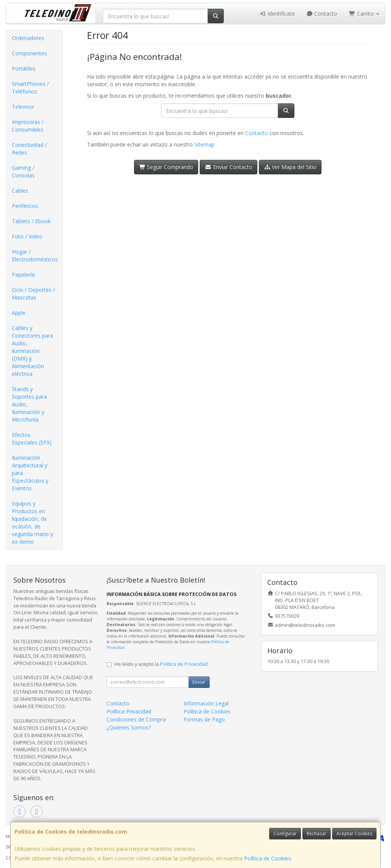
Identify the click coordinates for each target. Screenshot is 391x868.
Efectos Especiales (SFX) (32, 439)
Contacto (322, 14)
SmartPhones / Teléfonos (30, 88)
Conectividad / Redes (29, 149)
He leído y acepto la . (162, 664)
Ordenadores (28, 38)
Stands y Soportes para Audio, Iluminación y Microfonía (29, 404)
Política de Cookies (267, 858)
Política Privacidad (129, 711)
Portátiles (24, 68)
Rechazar (317, 833)
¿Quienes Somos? (129, 727)
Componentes (29, 53)
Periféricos (25, 206)
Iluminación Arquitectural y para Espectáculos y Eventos (30, 473)
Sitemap (204, 144)
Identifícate (277, 14)
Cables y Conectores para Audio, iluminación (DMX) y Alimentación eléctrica (32, 351)
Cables (20, 191)
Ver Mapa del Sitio (290, 167)
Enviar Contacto (229, 167)
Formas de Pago (204, 719)
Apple (19, 313)
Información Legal (206, 703)
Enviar (199, 682)
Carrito (364, 14)
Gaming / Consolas (23, 172)
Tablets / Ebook (31, 221)
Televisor (23, 107)
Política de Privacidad (184, 664)
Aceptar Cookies (354, 833)
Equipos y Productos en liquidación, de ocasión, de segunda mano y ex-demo (32, 523)
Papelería (23, 275)
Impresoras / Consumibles (28, 126)
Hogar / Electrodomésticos (35, 255)
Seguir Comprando (166, 167)
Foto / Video (27, 236)
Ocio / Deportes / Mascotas (33, 294)
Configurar (285, 833)
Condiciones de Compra (136, 719)
